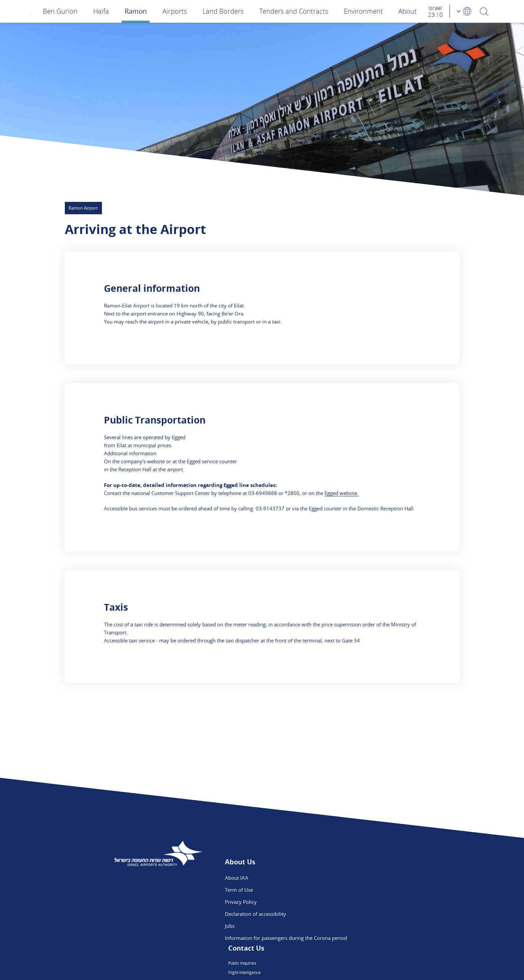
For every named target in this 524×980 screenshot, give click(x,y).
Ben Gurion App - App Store (353, 914)
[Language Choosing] (465, 11)
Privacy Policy (241, 902)
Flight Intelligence (341, 890)
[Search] (484, 11)
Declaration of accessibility (255, 914)
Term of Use (239, 890)
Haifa (101, 11)
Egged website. (342, 493)
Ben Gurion (60, 11)
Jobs (230, 926)
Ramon (136, 11)
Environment (363, 11)
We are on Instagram (345, 902)
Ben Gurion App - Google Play (355, 926)
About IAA (237, 878)
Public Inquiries (339, 878)
